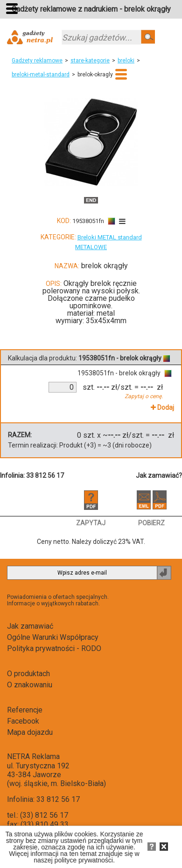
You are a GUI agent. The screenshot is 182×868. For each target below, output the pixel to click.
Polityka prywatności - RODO (54, 648)
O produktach (28, 674)
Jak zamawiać (30, 626)
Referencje (25, 710)
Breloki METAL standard (110, 237)
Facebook (23, 721)
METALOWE (91, 247)
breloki (126, 61)
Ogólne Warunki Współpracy (53, 637)
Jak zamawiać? (159, 475)
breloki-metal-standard (41, 75)
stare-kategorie (90, 61)
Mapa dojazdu (30, 732)
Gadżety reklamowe (37, 61)
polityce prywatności (84, 860)
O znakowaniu (30, 685)
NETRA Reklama (33, 756)
